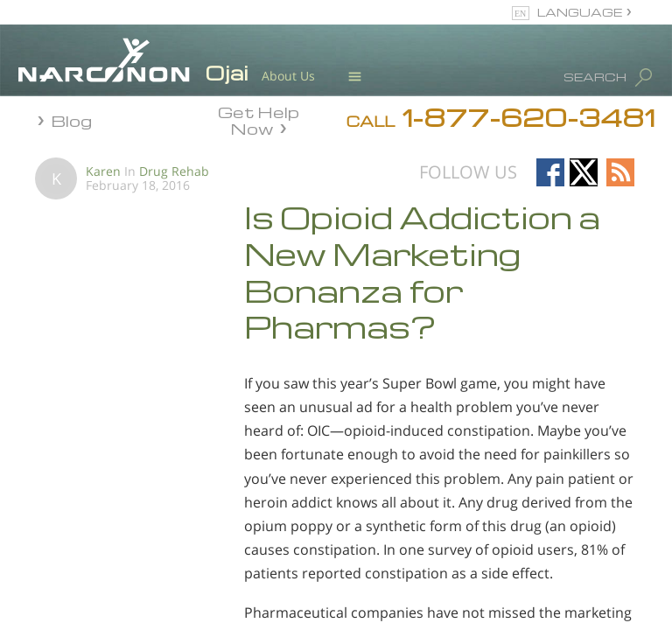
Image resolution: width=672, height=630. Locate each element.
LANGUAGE (580, 12)
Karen (103, 171)
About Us (288, 76)
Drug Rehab (174, 171)
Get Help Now (259, 119)
